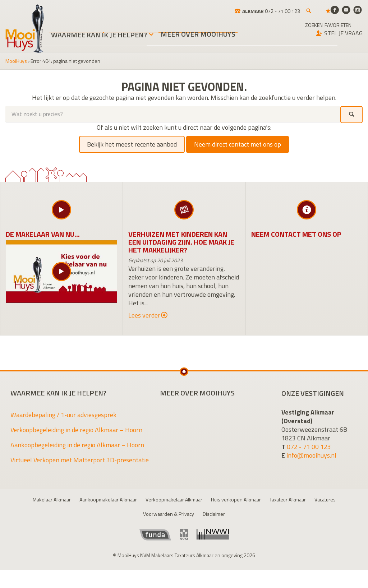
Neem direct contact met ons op (238, 144)
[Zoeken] (284, 7)
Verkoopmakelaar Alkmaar (174, 499)
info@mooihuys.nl (311, 455)
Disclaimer (214, 514)
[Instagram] (358, 10)
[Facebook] (335, 10)
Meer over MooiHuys (198, 35)
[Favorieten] (303, 7)
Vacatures (325, 499)
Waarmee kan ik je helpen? (99, 35)
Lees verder (148, 315)
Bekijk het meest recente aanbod (132, 144)
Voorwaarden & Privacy (169, 514)
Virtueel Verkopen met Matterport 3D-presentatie (80, 460)
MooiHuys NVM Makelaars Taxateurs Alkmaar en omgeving (25, 29)
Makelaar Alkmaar (52, 499)
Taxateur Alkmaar (288, 499)
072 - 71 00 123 (309, 447)
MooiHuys (16, 61)
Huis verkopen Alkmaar (236, 499)
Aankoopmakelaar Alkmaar (108, 499)
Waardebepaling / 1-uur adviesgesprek (63, 415)
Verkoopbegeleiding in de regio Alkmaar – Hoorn (76, 430)
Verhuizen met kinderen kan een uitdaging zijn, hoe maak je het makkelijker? (181, 242)
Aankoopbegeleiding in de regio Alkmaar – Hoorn (77, 445)
